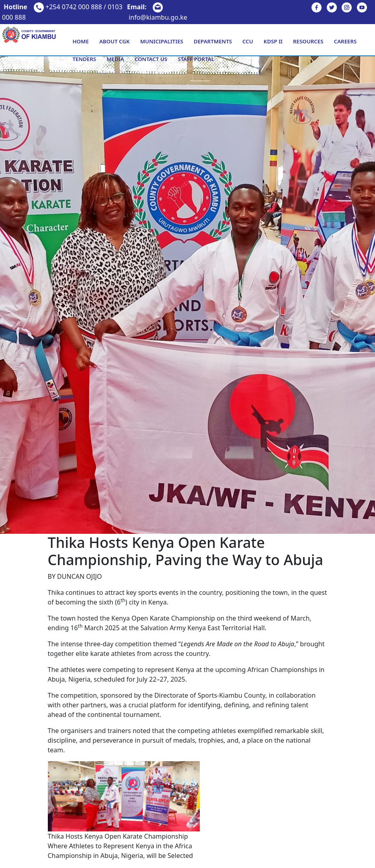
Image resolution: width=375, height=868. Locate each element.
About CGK (115, 41)
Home (80, 41)
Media (115, 59)
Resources (308, 41)
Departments (213, 41)
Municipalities (162, 41)
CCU (248, 41)
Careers (345, 41)
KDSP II (273, 41)
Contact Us (151, 59)
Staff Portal (196, 59)
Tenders (84, 59)
